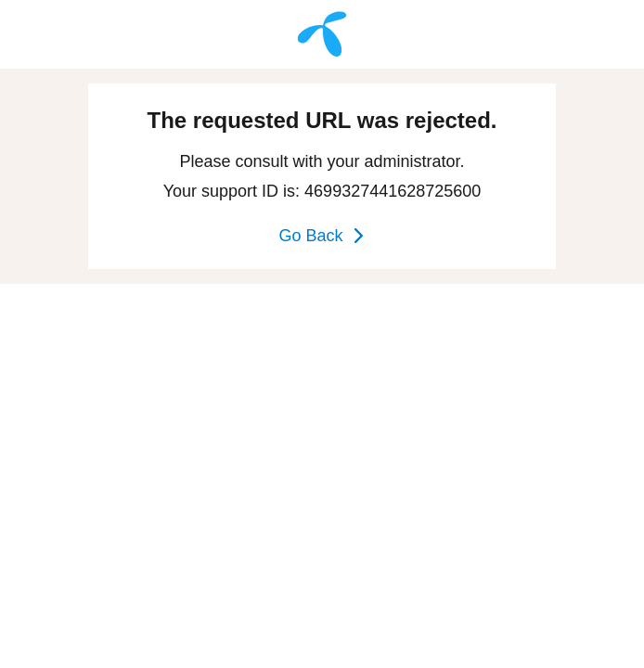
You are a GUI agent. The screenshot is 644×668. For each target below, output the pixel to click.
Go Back (322, 236)
